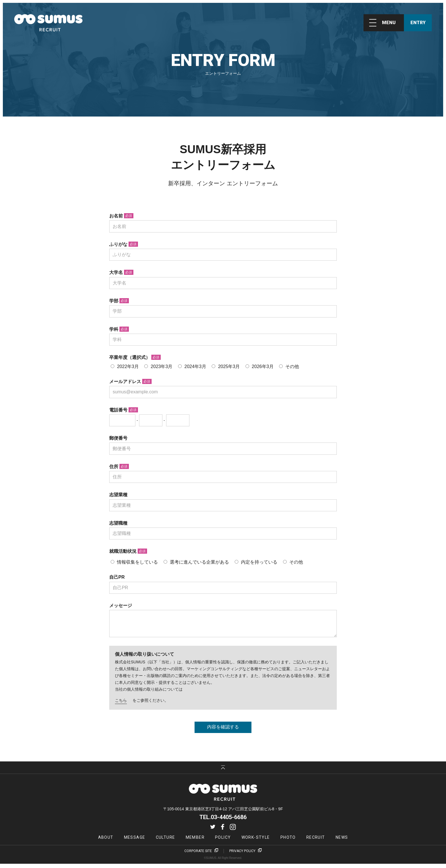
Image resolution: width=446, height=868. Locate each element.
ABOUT (106, 842)
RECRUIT (316, 842)
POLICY (223, 842)
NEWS (342, 842)
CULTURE (166, 842)
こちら (121, 705)
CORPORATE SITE (198, 855)
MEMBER (195, 842)
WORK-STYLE (256, 842)
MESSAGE (135, 842)
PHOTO (288, 842)
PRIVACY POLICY (242, 855)
